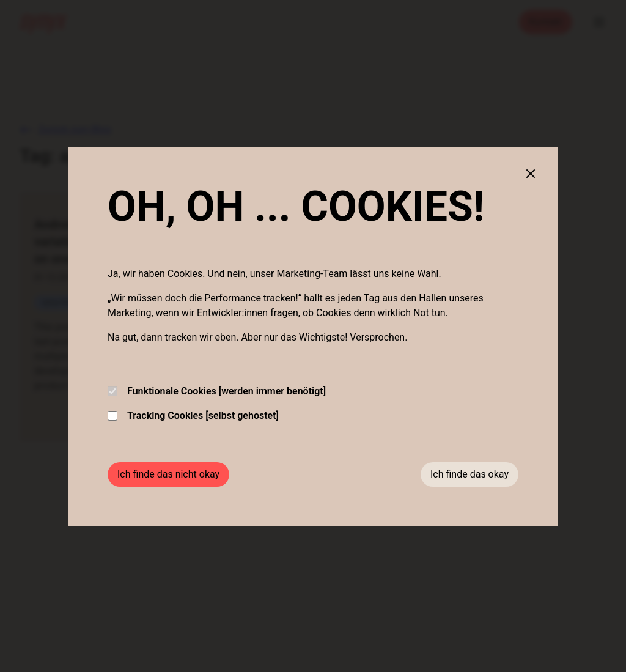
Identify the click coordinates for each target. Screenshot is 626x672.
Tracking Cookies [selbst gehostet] (193, 415)
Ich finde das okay (469, 474)
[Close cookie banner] (531, 174)
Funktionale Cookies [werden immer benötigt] (217, 391)
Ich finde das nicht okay (168, 474)
